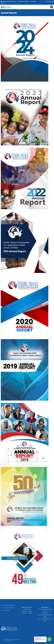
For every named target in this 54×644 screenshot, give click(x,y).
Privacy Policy (6, 611)
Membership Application (9, 606)
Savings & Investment (9, 609)
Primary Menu (52, 7)
